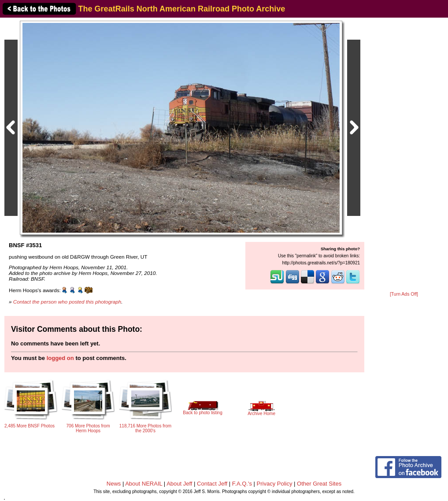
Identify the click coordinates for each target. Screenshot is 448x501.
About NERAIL (144, 484)
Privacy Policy (275, 484)
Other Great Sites (319, 484)
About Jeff (179, 484)
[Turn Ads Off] (404, 294)
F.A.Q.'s (242, 484)
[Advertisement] (404, 155)
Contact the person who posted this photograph (67, 302)
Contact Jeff (212, 484)
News (114, 484)
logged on (60, 358)
